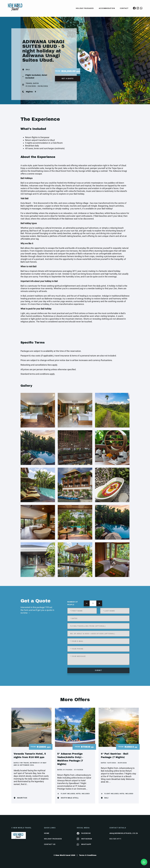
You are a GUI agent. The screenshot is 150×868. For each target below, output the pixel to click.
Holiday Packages (85, 8)
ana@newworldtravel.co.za (124, 833)
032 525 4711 (115, 839)
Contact (124, 8)
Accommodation (107, 8)
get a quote (68, 78)
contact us (50, 844)
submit (98, 670)
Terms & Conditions (88, 855)
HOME (47, 833)
